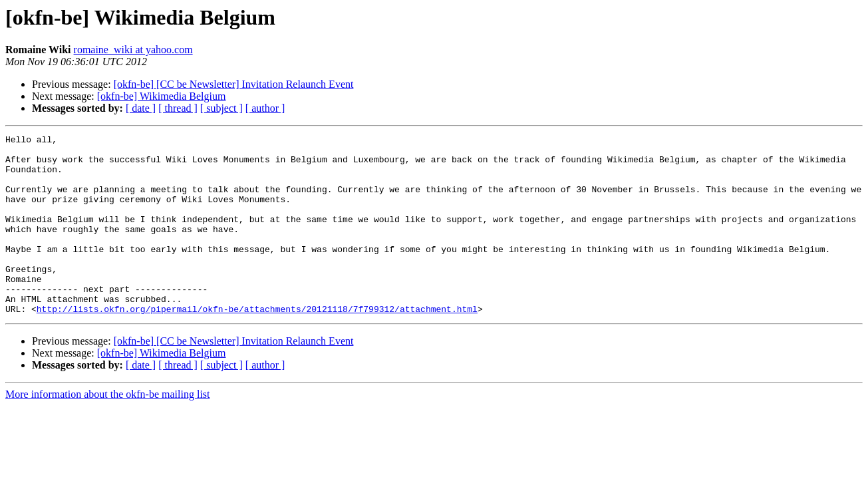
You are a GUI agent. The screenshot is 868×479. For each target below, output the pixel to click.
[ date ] (141, 108)
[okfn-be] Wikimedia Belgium (162, 96)
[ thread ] (178, 108)
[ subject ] (221, 108)
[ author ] (265, 108)
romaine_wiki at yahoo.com (133, 50)
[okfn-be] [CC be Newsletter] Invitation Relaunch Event (234, 84)
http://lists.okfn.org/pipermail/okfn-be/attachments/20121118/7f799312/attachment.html (257, 345)
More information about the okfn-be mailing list (108, 430)
